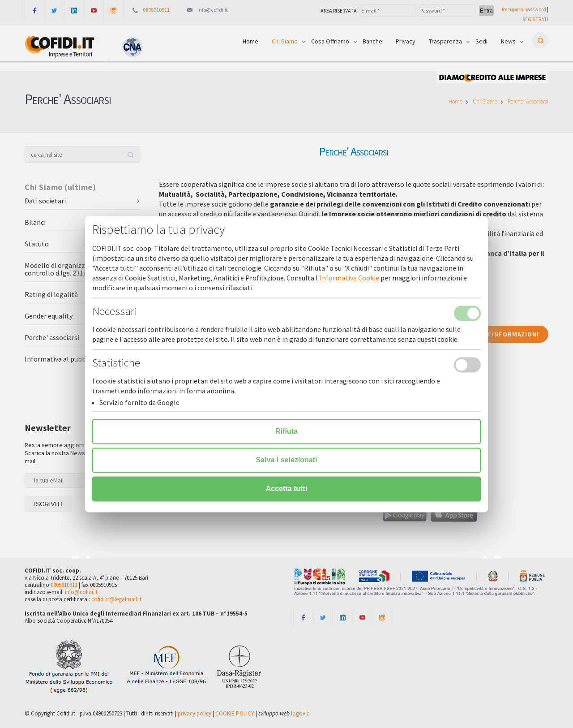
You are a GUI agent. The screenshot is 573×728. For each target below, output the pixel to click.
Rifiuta (286, 431)
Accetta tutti (286, 489)
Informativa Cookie (349, 278)
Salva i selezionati (287, 460)
